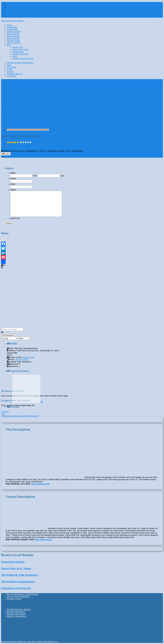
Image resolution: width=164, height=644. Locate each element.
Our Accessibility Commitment (23, 594)
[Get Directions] (8, 335)
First (35, 176)
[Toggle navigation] (25, 21)
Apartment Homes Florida (12, 21)
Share (6, 154)
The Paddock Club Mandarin (19, 575)
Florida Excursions (20, 54)
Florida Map (12, 27)
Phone (13, 179)
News (15, 56)
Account (10, 12)
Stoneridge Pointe (13, 562)
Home (9, 25)
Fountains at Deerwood (16, 588)
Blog (9, 45)
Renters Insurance (16, 616)
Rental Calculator (16, 612)
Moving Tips (18, 47)
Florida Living (18, 52)
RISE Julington (32, 416)
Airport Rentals (13, 36)
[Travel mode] (10, 338)
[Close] (163, 0)
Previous (5, 412)
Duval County (55, 130)
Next (3, 414)
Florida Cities (12, 29)
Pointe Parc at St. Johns (16, 568)
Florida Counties (14, 32)
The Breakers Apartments (18, 582)
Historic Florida (13, 41)
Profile (9, 10)
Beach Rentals (13, 34)
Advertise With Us (14, 14)
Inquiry (13, 190)
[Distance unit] (25, 338)
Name (13, 173)
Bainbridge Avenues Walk (13, 416)
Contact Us (12, 16)
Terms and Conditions (18, 596)
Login (9, 5)
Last (62, 176)
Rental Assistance (16, 614)
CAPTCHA (15, 218)
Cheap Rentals (13, 38)
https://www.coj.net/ (40, 484)
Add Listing (12, 8)
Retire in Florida (14, 43)
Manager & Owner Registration (20, 3)
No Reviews (12, 145)
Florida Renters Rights (19, 609)
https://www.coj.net (43, 540)
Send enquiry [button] (7, 157)
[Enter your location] (12, 329)
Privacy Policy (14, 599)
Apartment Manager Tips (23, 58)
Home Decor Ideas (20, 49)
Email (13, 184)
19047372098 (21, 360)
